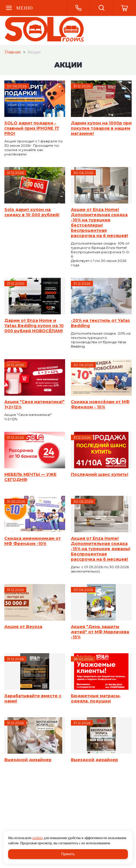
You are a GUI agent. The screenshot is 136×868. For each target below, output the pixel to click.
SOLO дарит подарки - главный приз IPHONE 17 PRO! (32, 128)
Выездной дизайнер (28, 760)
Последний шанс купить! (100, 474)
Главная (13, 52)
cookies (37, 838)
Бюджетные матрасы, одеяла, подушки (96, 698)
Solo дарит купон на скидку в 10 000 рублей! (32, 212)
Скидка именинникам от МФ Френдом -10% (33, 541)
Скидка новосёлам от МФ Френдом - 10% (100, 404)
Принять (68, 854)
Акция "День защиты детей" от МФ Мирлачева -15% (100, 632)
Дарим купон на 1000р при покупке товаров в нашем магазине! (101, 128)
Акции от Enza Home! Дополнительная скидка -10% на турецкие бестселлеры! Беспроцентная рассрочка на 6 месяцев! (99, 223)
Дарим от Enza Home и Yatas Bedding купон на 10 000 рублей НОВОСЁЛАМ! (34, 326)
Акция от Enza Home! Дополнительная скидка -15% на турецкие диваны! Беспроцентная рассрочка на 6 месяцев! (101, 549)
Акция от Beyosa (23, 627)
